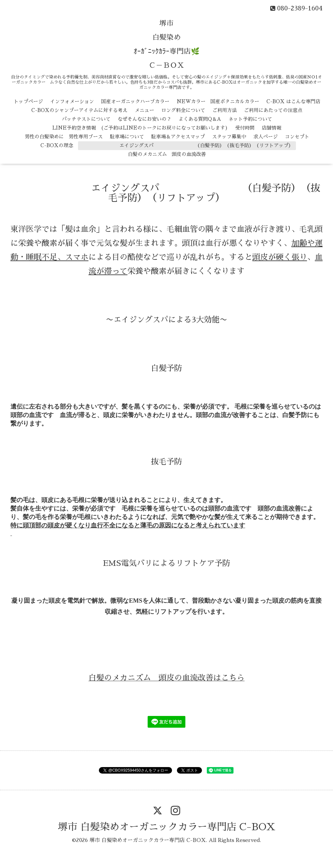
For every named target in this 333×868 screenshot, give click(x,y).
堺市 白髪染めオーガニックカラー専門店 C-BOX (167, 827)
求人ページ (266, 137)
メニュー (144, 110)
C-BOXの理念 (57, 145)
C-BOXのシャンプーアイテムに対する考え (79, 110)
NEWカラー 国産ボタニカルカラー (218, 101)
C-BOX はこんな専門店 (293, 101)
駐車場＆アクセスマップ (178, 137)
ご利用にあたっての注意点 (273, 110)
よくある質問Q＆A (200, 119)
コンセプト (297, 137)
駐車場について (127, 137)
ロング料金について (183, 110)
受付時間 (245, 128)
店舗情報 (272, 128)
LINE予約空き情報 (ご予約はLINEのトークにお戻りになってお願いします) (140, 128)
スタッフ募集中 (229, 137)
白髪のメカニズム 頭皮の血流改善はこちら (166, 678)
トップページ (28, 101)
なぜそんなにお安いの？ (145, 119)
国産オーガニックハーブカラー (135, 101)
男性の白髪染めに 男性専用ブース (64, 137)
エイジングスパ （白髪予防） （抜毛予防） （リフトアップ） (187, 145)
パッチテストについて (86, 119)
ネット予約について (250, 119)
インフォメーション (72, 101)
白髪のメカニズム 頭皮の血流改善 (167, 154)
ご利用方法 (225, 110)
